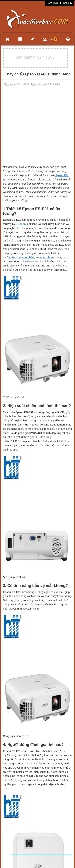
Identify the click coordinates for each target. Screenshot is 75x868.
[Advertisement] (37, 126)
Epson (22, 224)
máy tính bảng (26, 257)
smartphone (47, 257)
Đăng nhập (52, 3)
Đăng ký (68, 3)
